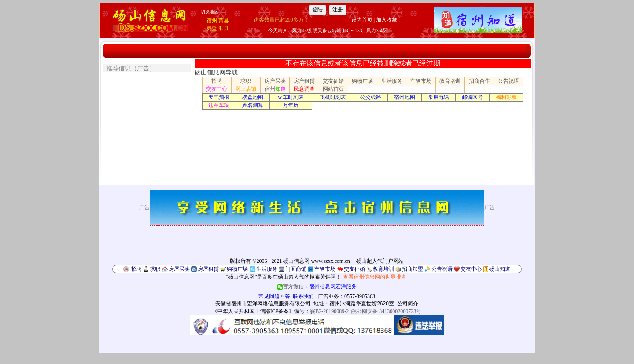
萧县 (224, 21)
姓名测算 (253, 105)
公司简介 (408, 304)
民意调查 (304, 89)
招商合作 (479, 81)
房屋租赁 (208, 269)
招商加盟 (413, 269)
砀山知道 (500, 269)
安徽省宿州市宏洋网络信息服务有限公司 (263, 304)
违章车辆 (219, 105)
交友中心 (217, 89)
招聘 (217, 81)
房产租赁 (304, 81)
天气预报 (219, 97)
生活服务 (392, 81)
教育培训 (450, 81)
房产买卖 (275, 81)
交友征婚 (333, 81)
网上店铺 (246, 89)
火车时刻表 (291, 97)
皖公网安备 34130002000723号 (386, 311)
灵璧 (212, 28)
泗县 (224, 28)
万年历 (291, 105)
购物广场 (362, 81)
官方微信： (317, 287)
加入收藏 (387, 20)
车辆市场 (421, 81)
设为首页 (362, 20)
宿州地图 (405, 97)
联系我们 (303, 296)
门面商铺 (296, 269)
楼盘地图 (253, 97)
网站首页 (333, 89)
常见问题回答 (274, 296)
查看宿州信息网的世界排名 (375, 277)
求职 (246, 81)
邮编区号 (472, 97)
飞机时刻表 (333, 97)
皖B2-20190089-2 (329, 311)
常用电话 (439, 97)
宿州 (212, 21)
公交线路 (371, 97)
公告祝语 (509, 81)
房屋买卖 (179, 269)
